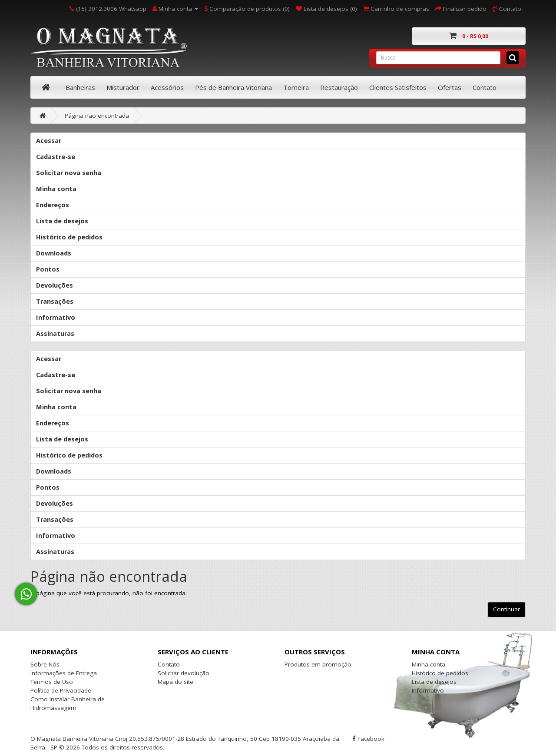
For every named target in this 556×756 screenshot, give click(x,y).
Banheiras (80, 87)
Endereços (53, 205)
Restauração (339, 87)
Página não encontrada (97, 116)
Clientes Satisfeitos (398, 87)
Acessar (49, 141)
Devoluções (55, 285)
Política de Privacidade (61, 690)
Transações (55, 301)
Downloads (54, 253)
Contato (485, 87)
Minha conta (56, 189)
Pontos (48, 269)
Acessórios (167, 87)
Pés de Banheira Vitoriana (233, 87)
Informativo (56, 317)
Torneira (296, 87)
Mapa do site (175, 682)
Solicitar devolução (184, 673)
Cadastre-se (56, 157)
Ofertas (450, 87)
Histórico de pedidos (69, 237)
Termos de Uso (52, 682)
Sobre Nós (45, 664)
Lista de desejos (62, 221)
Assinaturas (55, 333)
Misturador (123, 87)
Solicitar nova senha (69, 173)
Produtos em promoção (318, 664)
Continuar (506, 609)
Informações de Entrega (64, 673)
